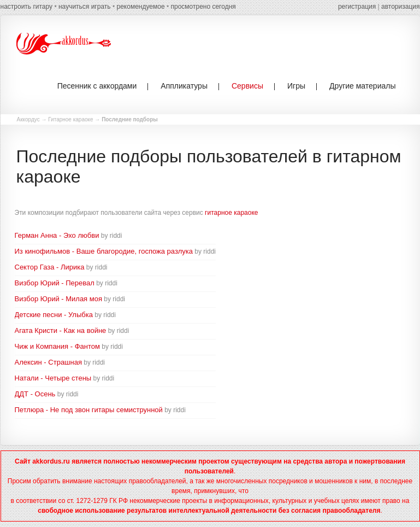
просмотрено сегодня (203, 7)
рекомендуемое (140, 7)
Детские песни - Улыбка (54, 315)
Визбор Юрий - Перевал (55, 283)
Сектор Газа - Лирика (50, 267)
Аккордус (28, 119)
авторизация (400, 7)
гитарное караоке (231, 213)
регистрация (357, 7)
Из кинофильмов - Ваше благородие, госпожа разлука (104, 251)
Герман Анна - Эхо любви (57, 235)
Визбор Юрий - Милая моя (58, 299)
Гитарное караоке (70, 119)
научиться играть (85, 7)
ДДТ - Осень (35, 394)
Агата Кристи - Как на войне (61, 330)
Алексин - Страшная (49, 362)
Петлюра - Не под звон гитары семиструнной (89, 410)
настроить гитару (27, 7)
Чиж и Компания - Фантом (57, 346)
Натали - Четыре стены (53, 378)
